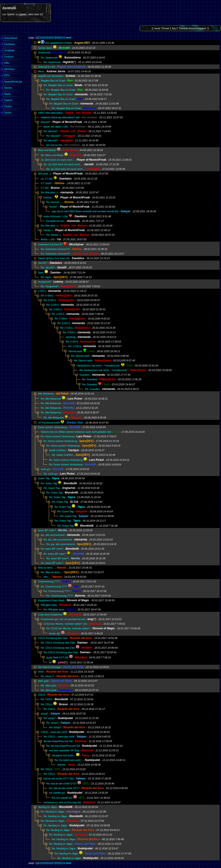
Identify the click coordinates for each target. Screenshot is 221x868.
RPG (7, 75)
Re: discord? (51, 131)
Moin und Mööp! (47, 150)
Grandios (85, 375)
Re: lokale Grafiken (63, 455)
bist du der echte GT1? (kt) (59, 778)
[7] (54, 38)
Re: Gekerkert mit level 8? (55, 249)
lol (50, 662)
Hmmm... (49, 197)
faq (174, 28)
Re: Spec (46, 277)
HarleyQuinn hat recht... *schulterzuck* (98, 366)
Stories (8, 88)
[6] (51, 38)
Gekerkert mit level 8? (50, 244)
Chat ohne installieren (50, 615)
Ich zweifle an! (57, 793)
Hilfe (7, 63)
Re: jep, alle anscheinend (58, 540)
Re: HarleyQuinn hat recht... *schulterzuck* (103, 370)
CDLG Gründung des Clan (53, 638)
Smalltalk (9, 50)
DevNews (10, 44)
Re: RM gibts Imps (54, 610)
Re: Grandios (90, 379)
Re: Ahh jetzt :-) (49, 192)
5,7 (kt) (45, 188)
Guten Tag (44, 478)
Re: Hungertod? (50, 286)
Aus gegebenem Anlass (59, 43)
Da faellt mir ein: (55, 221)
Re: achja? (50, 718)
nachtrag (71, 337)
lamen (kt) (55, 633)
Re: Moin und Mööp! (52, 155)
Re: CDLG (47, 699)
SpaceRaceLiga (13, 81)
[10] (63, 38)
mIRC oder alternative (50, 113)
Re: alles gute (48, 685)
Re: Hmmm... (54, 202)
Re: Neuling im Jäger (53, 812)
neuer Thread (162, 28)
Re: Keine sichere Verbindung (58, 436)
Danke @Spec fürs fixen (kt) (54, 258)
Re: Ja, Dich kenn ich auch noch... (63, 164)
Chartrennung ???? (49, 581)
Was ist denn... (46, 568)
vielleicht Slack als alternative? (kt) (60, 117)
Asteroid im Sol (47, 67)
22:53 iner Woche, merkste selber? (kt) (65, 624)
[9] (59, 38)
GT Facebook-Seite (49, 423)
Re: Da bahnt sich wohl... (69, 760)
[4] (45, 38)
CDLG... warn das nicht (54, 732)
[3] (43, 38)
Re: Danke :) (53, 235)
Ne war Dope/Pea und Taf (58, 741)
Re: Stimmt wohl (80, 356)
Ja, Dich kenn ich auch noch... (58, 160)
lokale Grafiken (57, 450)
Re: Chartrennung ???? (54, 586)
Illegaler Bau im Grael (53, 81)
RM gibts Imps (49, 605)
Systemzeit (44, 52)
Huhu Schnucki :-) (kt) (56, 216)
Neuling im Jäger (48, 807)
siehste (61, 765)
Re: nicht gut (51, 474)
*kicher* (53, 207)
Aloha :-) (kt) (48, 239)
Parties (8, 106)
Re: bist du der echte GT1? (61, 784)
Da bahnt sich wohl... (64, 755)
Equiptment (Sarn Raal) (51, 600)
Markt (7, 94)
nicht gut (46, 469)
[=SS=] (42, 291)
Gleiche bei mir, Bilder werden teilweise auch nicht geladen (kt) (76, 432)
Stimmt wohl (75, 351)
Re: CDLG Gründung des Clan (58, 643)
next (68, 38)
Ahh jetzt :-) (44, 174)
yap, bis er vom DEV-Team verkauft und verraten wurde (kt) (85, 211)
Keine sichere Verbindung (53, 427)
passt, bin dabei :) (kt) (56, 127)
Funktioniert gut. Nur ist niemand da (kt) (63, 619)
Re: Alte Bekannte (51, 399)
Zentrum (9, 57)
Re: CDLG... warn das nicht (59, 737)
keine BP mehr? (47, 530)
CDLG (42, 695)
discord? (46, 122)
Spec (41, 273)
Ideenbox (9, 69)
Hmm (41, 672)
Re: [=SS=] (47, 296)
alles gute (43, 681)
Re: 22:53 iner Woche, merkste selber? (68, 628)
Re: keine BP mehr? (52, 549)
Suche (8, 113)
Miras (41, 71)
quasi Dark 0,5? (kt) (57, 657)
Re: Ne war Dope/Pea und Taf (63, 746)
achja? (44, 714)
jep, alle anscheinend (53, 535)
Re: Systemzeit (49, 58)
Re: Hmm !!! (48, 676)
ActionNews (11, 38)
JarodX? (43, 263)
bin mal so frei (54, 145)
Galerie (8, 100)
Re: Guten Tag (49, 483)
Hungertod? (45, 282)
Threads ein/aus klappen (192, 28)
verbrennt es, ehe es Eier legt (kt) (62, 802)
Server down (45, 48)
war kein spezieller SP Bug (64, 750)
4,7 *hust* (46, 183)
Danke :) (48, 230)
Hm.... (47, 577)
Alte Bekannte (46, 394)
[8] (57, 38)
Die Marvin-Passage (49, 667)
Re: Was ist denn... (51, 572)
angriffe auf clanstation (51, 76)
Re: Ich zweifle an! (62, 798)
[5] (48, 38)
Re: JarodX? (48, 267)
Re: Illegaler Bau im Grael (58, 85)
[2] (40, 38)
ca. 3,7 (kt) (47, 179)
